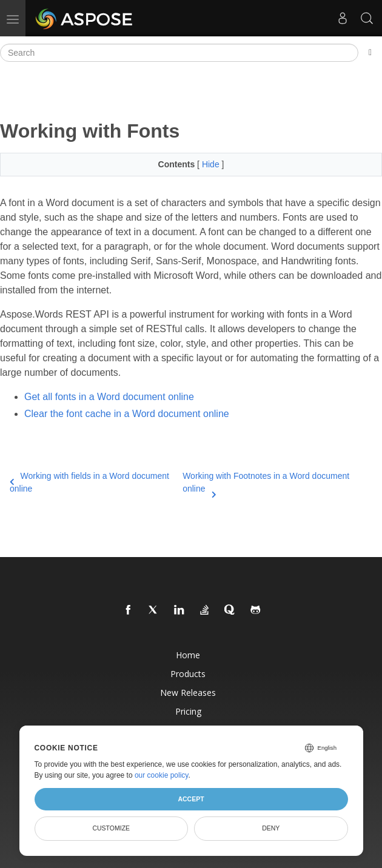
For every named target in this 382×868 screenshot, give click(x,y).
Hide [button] (212, 164)
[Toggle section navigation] (370, 53)
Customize (111, 828)
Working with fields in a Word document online (89, 482)
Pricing (188, 711)
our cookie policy (162, 775)
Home (188, 655)
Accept (191, 799)
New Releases (188, 693)
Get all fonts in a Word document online (109, 397)
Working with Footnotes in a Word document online (266, 483)
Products (188, 674)
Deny (271, 828)
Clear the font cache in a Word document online (127, 414)
